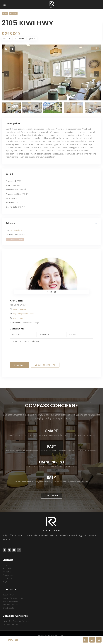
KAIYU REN (16, 301)
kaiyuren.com (18, 318)
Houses (13, 13)
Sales (5, 13)
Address (10, 223)
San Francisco (16, 230)
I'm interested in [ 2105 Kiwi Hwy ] (51, 350)
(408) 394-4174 (19, 309)
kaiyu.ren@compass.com (23, 314)
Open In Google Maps (15, 239)
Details (9, 174)
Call (45, 365)
